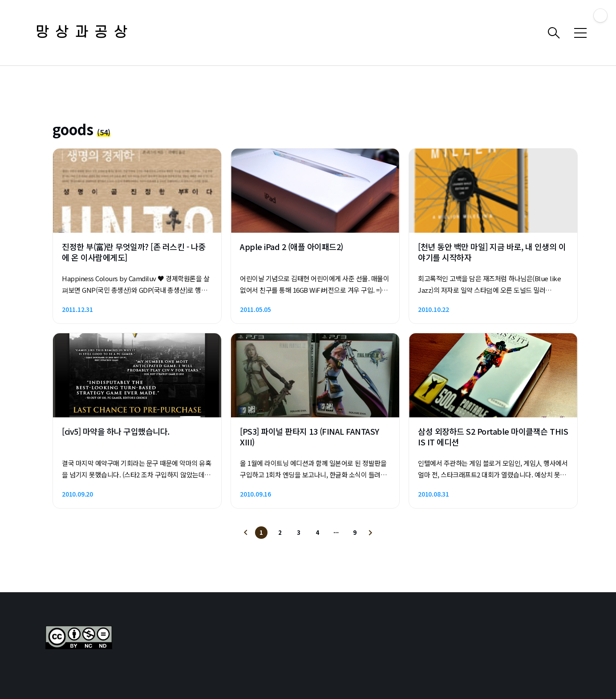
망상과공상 (85, 33)
